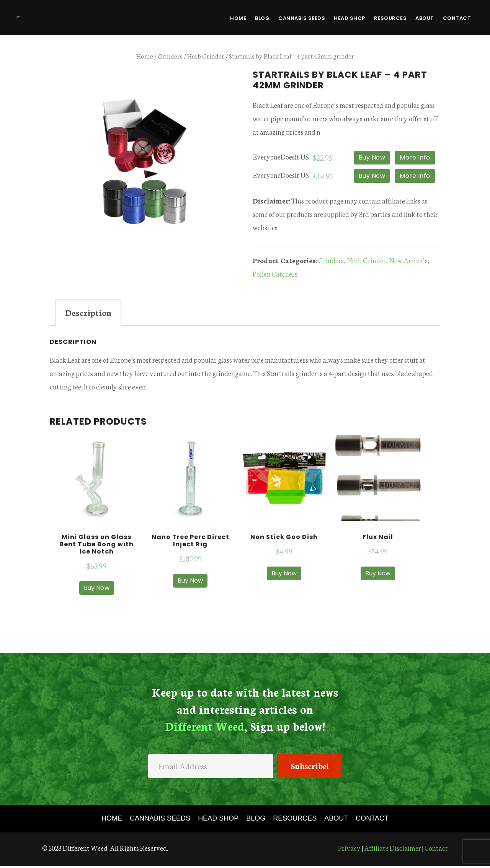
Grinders (170, 56)
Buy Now (372, 157)
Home (145, 56)
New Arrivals (408, 260)
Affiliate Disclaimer (393, 850)
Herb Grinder (206, 56)
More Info (415, 157)
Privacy (349, 850)
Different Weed (57, 17)
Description (88, 312)
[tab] (88, 313)
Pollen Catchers (275, 274)
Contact (436, 850)
